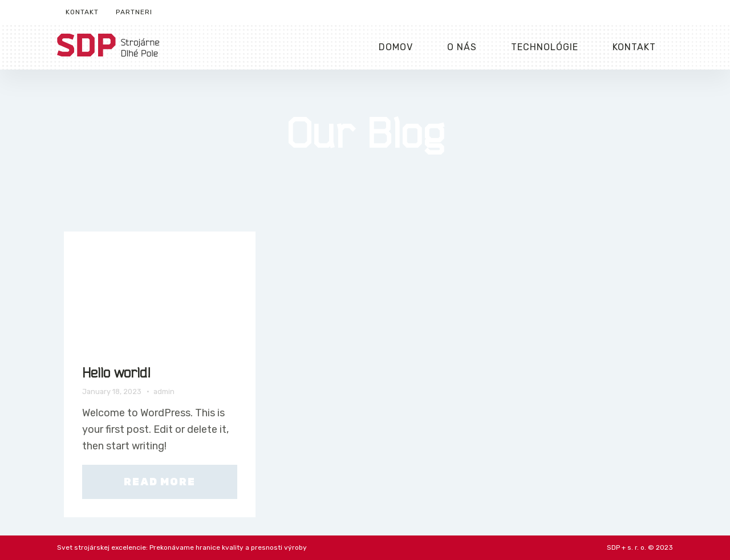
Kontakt (82, 12)
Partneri (134, 12)
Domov (396, 47)
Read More (159, 482)
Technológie (545, 47)
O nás (462, 47)
